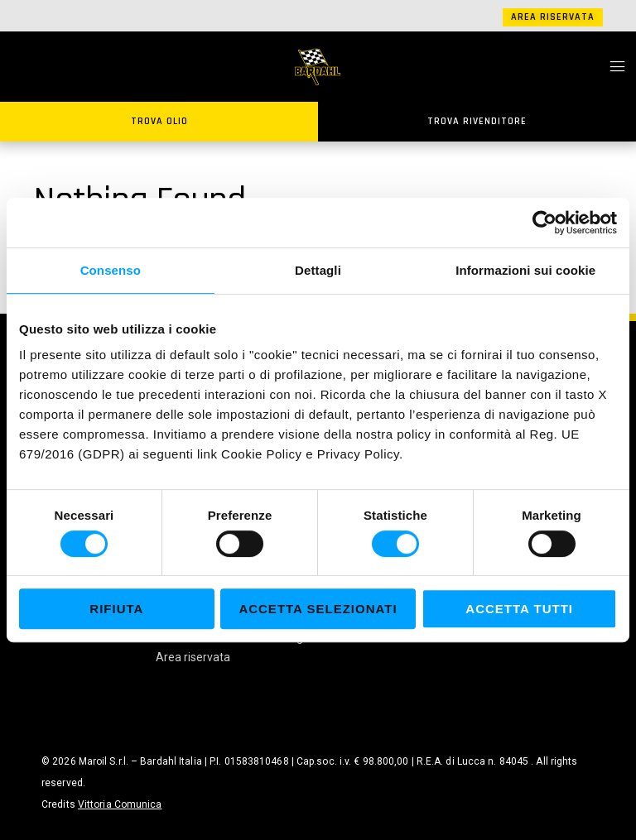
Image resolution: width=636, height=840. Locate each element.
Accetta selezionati (318, 609)
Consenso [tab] (111, 270)
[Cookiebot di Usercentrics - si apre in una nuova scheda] (544, 223)
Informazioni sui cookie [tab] (525, 270)
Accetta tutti (519, 609)
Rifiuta (116, 609)
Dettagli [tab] (318, 270)
